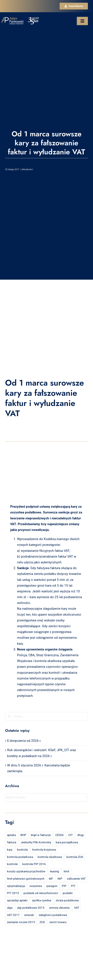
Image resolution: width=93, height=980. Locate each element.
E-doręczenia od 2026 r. (24, 741)
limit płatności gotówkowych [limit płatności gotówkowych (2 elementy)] (26, 879)
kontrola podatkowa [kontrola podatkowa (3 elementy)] (20, 857)
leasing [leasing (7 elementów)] (55, 871)
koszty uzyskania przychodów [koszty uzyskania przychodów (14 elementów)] (26, 871)
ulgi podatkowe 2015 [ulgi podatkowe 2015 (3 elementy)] (31, 908)
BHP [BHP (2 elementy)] (23, 835)
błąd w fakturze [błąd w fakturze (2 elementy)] (41, 835)
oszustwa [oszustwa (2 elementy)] (36, 886)
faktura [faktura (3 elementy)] (12, 842)
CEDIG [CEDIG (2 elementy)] (60, 835)
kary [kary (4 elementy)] (10, 850)
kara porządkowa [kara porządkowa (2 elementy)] (67, 842)
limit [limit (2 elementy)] (67, 871)
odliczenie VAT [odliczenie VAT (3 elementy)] (76, 879)
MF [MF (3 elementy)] (51, 879)
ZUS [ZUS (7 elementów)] (42, 922)
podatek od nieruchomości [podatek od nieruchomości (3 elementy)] (41, 893)
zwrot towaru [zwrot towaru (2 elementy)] (58, 922)
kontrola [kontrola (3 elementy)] (22, 850)
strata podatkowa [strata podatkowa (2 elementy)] (67, 900)
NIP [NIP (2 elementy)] (60, 879)
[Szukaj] (9, 716)
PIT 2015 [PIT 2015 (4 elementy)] (13, 893)
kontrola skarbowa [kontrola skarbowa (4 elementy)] (50, 857)
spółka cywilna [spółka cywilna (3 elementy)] (42, 900)
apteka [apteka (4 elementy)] (11, 835)
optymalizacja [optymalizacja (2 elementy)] (16, 886)
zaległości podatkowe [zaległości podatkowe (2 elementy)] (53, 915)
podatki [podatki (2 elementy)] (68, 893)
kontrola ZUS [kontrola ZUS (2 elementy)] (75, 857)
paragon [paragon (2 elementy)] (52, 886)
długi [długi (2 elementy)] (81, 835)
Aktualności (27, 169)
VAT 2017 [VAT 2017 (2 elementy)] (13, 915)
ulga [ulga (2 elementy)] (10, 908)
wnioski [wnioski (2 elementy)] (29, 915)
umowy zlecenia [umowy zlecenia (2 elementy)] (59, 908)
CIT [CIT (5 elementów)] (71, 835)
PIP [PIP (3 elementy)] (64, 886)
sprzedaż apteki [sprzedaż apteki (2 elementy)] (17, 900)
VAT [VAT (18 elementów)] (77, 908)
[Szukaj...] (46, 716)
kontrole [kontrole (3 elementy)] (12, 864)
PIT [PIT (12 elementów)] (73, 886)
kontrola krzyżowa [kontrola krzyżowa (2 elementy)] (44, 850)
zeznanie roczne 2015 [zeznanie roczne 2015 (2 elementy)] (21, 922)
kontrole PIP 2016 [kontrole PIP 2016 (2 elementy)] (34, 864)
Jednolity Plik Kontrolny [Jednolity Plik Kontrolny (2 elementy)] (36, 842)
